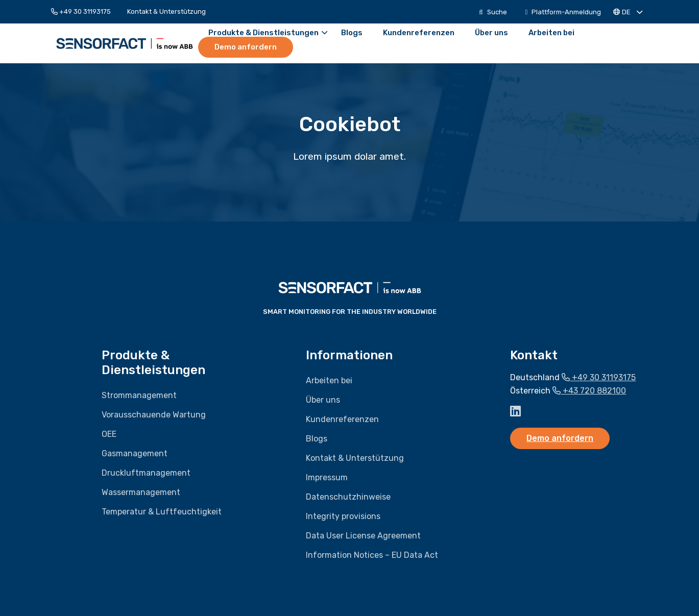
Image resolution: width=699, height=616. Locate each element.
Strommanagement (139, 395)
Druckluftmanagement (146, 473)
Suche (493, 12)
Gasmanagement (135, 453)
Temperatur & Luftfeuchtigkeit (162, 512)
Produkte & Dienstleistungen (268, 33)
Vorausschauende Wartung (154, 415)
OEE (109, 434)
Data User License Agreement (363, 536)
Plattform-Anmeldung (563, 12)
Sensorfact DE (125, 43)
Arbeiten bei (551, 33)
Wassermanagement (141, 492)
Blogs (352, 33)
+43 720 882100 (589, 391)
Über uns (491, 33)
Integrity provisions (343, 516)
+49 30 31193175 (81, 11)
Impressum (327, 477)
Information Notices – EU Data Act (372, 555)
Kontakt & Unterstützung (166, 11)
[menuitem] (85, 11)
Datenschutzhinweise (348, 497)
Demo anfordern (246, 47)
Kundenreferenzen (419, 33)
